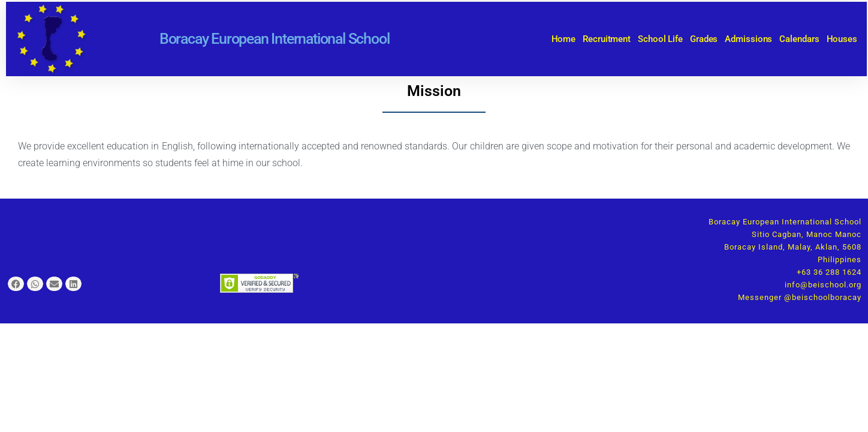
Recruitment (607, 39)
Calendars (799, 39)
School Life (660, 39)
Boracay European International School (275, 39)
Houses (842, 39)
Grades (704, 39)
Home (564, 39)
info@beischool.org (823, 285)
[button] (16, 284)
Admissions (748, 39)
